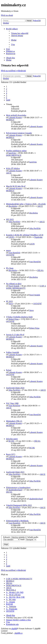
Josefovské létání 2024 (15, 388)
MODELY (10, 120)
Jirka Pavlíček (14, 222)
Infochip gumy (12, 439)
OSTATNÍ (10, 255)
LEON (11, 237)
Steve (11, 304)
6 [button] (7, 98)
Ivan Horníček (14, 253)
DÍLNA (40, 270)
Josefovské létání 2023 (15, 472)
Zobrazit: (15, 537)
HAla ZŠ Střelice (13, 168)
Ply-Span (10, 268)
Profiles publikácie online (16, 151)
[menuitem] (20, 33)
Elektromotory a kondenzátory (18, 488)
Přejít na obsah (7, 15)
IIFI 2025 (10, 219)
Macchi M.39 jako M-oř (16, 186)
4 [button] (7, 93)
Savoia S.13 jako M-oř (15, 335)
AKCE (9, 173)
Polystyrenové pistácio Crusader (19, 133)
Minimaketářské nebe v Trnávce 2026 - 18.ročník (26, 204)
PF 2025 (9, 301)
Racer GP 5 (11, 454)
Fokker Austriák (13, 352)
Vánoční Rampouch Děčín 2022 (19, 505)
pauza (8, 250)
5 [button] (7, 96)
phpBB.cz (19, 633)
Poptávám (38, 237)
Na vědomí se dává (14, 284)
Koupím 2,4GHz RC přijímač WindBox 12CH (25, 235)
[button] (8, 100)
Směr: (28, 539)
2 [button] (7, 89)
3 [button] (7, 91)
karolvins (12, 153)
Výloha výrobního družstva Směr (19, 317)
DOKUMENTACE (14, 155)
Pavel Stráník (14, 286)
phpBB (14, 629)
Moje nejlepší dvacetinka (16, 115)
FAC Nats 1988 (12, 403)
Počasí (9, 370)
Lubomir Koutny (15, 117)
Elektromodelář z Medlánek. (17, 521)
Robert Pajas (14, 319)
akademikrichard (15, 490)
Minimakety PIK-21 (14, 421)
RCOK (11, 441)
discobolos (13, 206)
